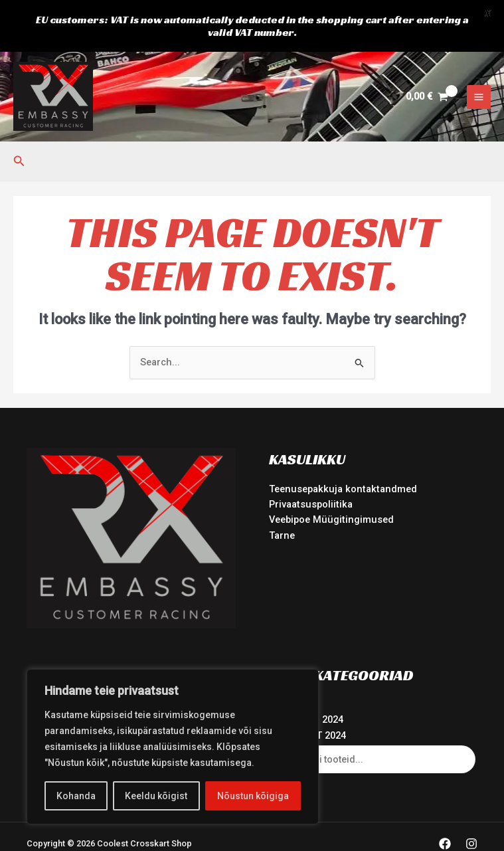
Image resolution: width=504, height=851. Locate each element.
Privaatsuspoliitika (311, 482)
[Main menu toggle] (479, 75)
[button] (19, 140)
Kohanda (76, 796)
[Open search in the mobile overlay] (374, 737)
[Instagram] (471, 822)
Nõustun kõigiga (253, 796)
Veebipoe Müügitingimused (331, 498)
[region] (173, 747)
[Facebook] (445, 822)
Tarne (282, 514)
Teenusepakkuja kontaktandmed (343, 467)
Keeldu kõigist (156, 796)
